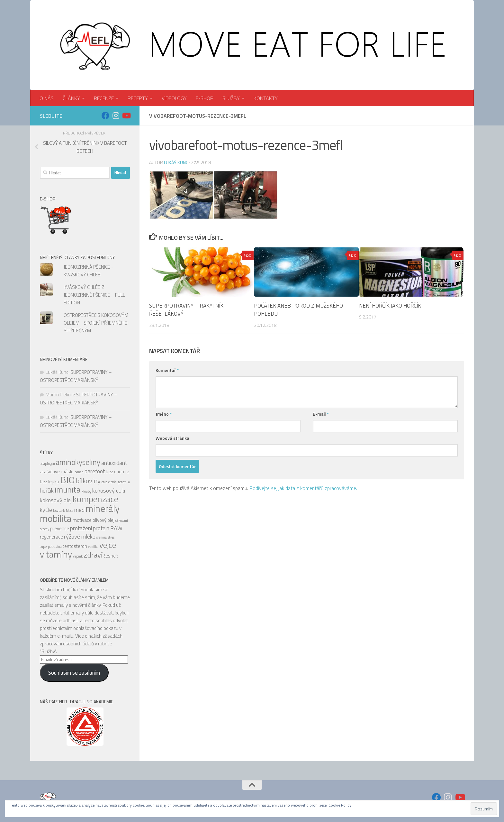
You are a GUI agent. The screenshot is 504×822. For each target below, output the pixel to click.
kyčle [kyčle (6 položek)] (46, 510)
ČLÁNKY (71, 98)
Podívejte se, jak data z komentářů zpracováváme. (303, 488)
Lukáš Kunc (176, 162)
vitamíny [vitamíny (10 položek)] (56, 554)
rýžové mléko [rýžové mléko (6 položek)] (80, 536)
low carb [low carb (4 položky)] (59, 511)
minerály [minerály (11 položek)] (103, 508)
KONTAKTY (266, 98)
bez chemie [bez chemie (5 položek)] (117, 471)
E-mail (321, 414)
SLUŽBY (231, 98)
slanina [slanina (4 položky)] (102, 537)
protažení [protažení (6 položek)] (81, 528)
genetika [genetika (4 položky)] (124, 482)
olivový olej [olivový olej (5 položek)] (104, 520)
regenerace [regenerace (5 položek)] (51, 537)
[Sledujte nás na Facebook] (105, 115)
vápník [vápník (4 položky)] (78, 556)
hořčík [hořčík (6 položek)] (47, 490)
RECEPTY (138, 98)
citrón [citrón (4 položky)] (113, 482)
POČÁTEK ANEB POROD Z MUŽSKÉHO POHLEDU (298, 310)
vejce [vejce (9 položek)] (108, 545)
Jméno (164, 414)
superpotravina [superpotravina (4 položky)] (51, 547)
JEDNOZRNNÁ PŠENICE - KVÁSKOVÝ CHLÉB (89, 271)
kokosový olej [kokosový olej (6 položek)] (56, 500)
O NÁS (47, 98)
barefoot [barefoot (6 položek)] (95, 471)
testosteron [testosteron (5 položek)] (75, 546)
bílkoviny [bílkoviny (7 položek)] (88, 481)
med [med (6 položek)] (79, 510)
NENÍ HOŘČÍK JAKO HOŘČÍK (390, 306)
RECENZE (104, 98)
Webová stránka (172, 438)
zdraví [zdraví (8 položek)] (93, 555)
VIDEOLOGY (174, 98)
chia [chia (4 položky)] (104, 482)
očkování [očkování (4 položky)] (122, 521)
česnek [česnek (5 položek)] (111, 556)
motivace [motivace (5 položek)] (82, 520)
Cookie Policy (340, 805)
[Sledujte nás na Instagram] (116, 115)
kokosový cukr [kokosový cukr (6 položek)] (109, 490)
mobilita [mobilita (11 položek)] (56, 518)
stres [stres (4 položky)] (111, 537)
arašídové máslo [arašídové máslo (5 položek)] (57, 471)
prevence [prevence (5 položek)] (60, 528)
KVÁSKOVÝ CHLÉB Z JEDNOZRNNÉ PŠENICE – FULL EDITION (94, 295)
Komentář (167, 370)
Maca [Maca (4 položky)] (70, 511)
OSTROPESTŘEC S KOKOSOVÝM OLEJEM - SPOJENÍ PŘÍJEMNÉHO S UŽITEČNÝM (96, 323)
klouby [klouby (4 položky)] (86, 491)
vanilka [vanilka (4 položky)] (93, 547)
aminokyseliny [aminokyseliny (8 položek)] (78, 462)
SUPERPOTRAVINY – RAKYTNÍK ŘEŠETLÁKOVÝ (186, 310)
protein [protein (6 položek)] (101, 528)
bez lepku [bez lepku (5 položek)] (50, 481)
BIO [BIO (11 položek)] (67, 480)
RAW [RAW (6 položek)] (116, 528)
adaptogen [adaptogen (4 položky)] (47, 464)
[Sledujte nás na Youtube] (126, 115)
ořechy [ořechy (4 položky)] (45, 529)
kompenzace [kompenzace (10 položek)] (95, 499)
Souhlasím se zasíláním (74, 673)
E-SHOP (205, 98)
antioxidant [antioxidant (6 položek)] (114, 463)
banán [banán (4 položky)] (79, 472)
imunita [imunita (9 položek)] (68, 490)
